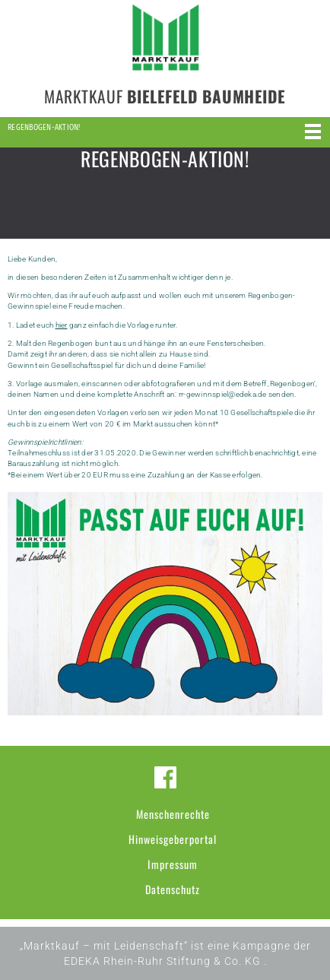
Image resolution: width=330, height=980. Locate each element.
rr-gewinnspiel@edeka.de (223, 394)
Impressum (173, 864)
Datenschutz (173, 889)
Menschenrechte (173, 814)
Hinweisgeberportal (173, 839)
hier (62, 325)
